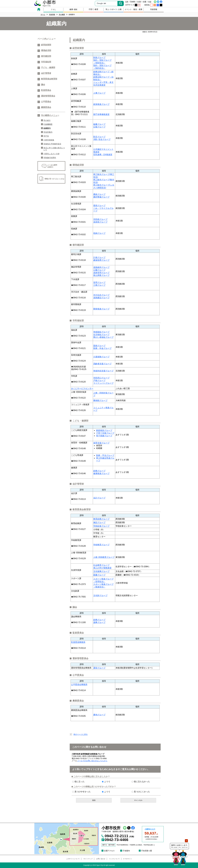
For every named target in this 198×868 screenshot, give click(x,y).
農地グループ (99, 715)
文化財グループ (100, 595)
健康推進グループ (101, 473)
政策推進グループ (101, 104)
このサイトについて (73, 859)
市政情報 (154, 9)
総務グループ (99, 471)
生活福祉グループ (101, 335)
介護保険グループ (101, 357)
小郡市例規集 (49, 140)
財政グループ (99, 58)
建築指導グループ (101, 260)
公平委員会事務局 (79, 685)
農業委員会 (46, 107)
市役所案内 (48, 132)
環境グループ (99, 206)
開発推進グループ (101, 309)
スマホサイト (127, 859)
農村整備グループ (101, 197)
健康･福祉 (73, 9)
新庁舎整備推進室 (101, 114)
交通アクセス (109, 851)
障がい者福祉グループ (103, 337)
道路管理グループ (101, 273)
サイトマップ (88, 859)
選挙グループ (99, 668)
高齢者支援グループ (102, 364)
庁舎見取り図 (147, 851)
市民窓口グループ (101, 378)
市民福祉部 (46, 62)
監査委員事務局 (78, 642)
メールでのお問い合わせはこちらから (92, 761)
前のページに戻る (81, 734)
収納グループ (99, 233)
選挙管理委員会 (48, 96)
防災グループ (99, 137)
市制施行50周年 (50, 158)
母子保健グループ (104, 436)
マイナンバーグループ (103, 383)
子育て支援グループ (105, 433)
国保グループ (99, 346)
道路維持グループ (101, 267)
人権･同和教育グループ (104, 557)
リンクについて (114, 859)
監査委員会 (46, 90)
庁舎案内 (126, 851)
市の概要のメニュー (50, 115)
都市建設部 (46, 56)
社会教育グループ (101, 565)
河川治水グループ (101, 295)
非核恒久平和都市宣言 (52, 144)
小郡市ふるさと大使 (52, 154)
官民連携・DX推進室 (103, 155)
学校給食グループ (101, 526)
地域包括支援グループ (103, 371)
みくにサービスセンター (82, 388)
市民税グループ (100, 219)
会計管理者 (46, 73)
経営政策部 (46, 45)
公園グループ (99, 270)
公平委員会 (46, 102)
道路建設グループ (101, 298)
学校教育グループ (101, 545)
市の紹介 (47, 120)
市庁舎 (46, 136)
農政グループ (99, 194)
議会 (43, 85)
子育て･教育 (93, 9)
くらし (53, 9)
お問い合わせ (101, 859)
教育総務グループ (101, 519)
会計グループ (99, 498)
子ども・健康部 (48, 68)
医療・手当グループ (105, 455)
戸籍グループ (99, 381)
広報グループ (99, 127)
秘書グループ (99, 124)
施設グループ (99, 522)
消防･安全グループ (102, 139)
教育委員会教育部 (49, 79)
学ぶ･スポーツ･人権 (114, 9)
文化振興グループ (101, 571)
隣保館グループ (100, 400)
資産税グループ (100, 222)
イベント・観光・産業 (133, 9)
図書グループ (99, 575)
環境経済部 (46, 50)
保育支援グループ (101, 443)
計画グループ (99, 257)
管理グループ (99, 282)
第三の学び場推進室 (102, 568)
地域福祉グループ (101, 332)
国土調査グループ (101, 275)
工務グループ (99, 285)
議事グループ (99, 622)
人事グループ (99, 93)
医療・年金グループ (102, 348)
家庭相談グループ (104, 430)
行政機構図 (48, 124)
